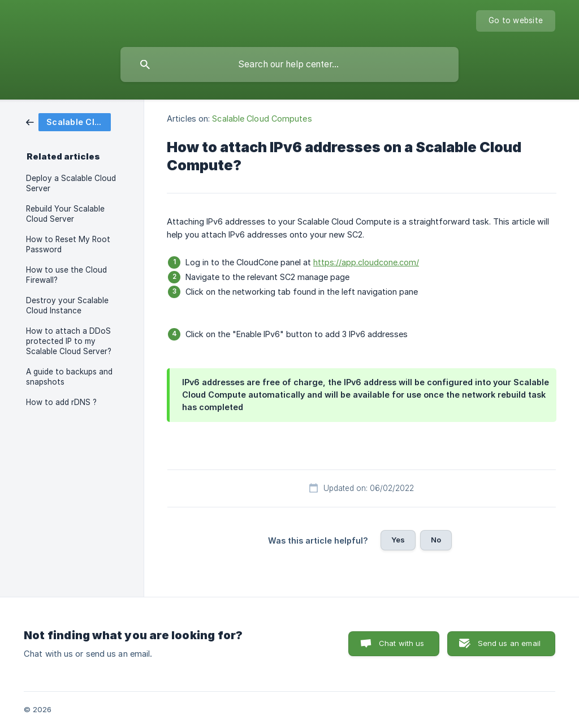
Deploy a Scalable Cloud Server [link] (71, 183)
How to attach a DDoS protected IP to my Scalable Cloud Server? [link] (69, 341)
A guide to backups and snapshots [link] (69, 377)
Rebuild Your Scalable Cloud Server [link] (65, 214)
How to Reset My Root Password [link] (68, 244)
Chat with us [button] (402, 643)
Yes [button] (398, 540)
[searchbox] (289, 64)
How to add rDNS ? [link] (61, 402)
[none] (516, 21)
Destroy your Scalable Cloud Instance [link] (67, 305)
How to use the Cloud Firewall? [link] (66, 275)
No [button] (436, 540)
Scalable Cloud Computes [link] (262, 119)
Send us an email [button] (509, 643)
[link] (68, 121)
